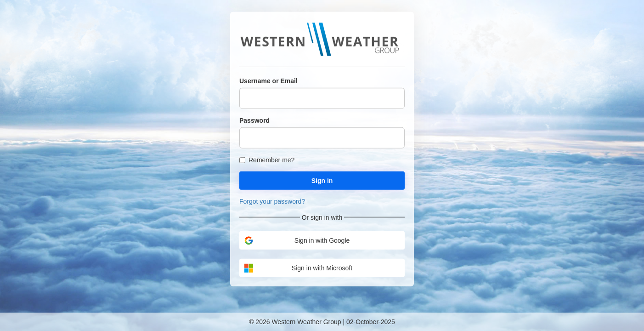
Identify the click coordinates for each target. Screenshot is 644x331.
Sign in (322, 180)
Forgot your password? (272, 201)
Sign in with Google (297, 240)
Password (254, 120)
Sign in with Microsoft (298, 268)
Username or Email (268, 80)
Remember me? (267, 160)
